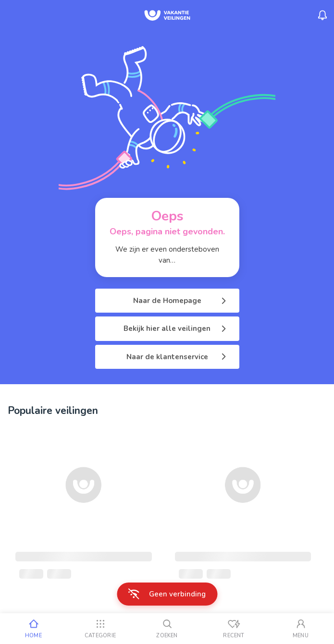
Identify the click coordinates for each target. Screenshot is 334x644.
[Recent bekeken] (234, 629)
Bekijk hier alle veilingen (176, 328)
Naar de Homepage (180, 301)
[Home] (33, 629)
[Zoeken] (167, 629)
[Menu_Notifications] (322, 15)
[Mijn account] (301, 629)
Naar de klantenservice (177, 357)
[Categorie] (100, 629)
